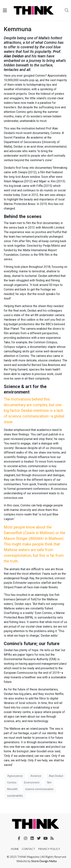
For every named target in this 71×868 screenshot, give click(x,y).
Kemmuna (18, 29)
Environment (32, 783)
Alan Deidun (56, 776)
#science (36, 776)
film (49, 783)
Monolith (12, 789)
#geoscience (15, 776)
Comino (12, 783)
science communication (39, 789)
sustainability (15, 796)
